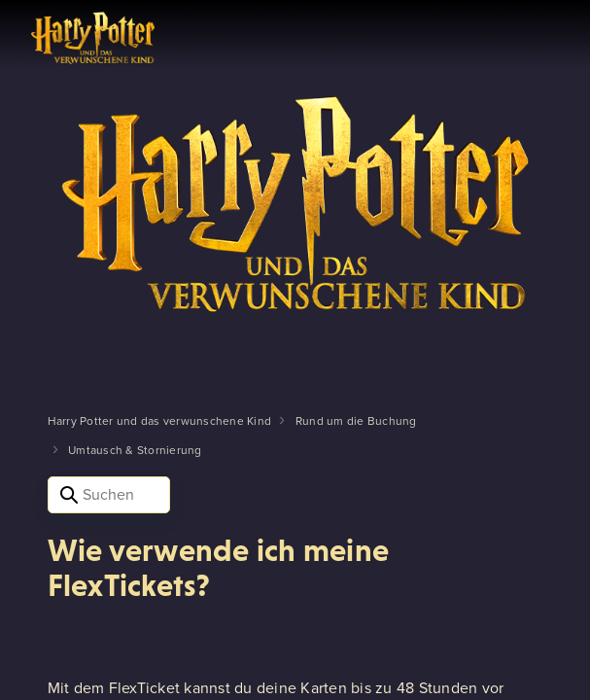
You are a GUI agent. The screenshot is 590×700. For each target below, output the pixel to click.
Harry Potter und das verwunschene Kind (160, 421)
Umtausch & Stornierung (135, 450)
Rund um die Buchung (356, 421)
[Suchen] (109, 495)
